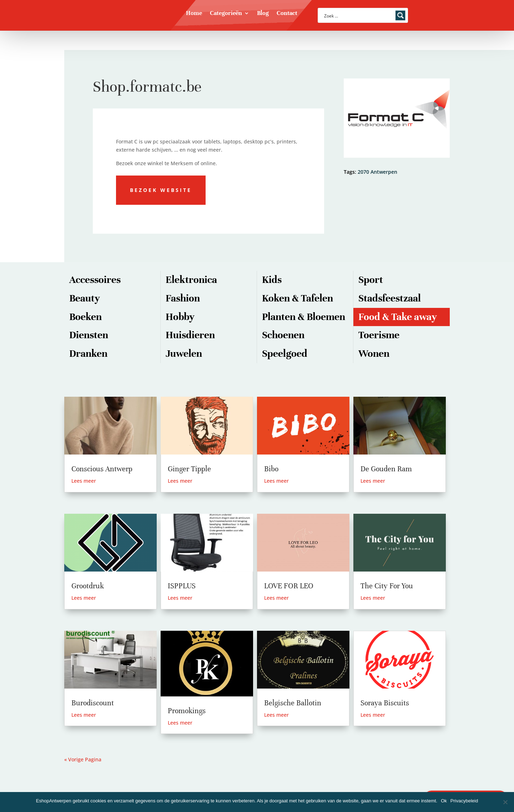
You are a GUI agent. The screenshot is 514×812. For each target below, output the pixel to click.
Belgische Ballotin (293, 703)
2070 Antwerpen (377, 172)
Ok (444, 801)
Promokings (187, 711)
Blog (263, 14)
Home (194, 14)
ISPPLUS (182, 586)
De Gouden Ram (386, 469)
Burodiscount (93, 703)
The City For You (387, 586)
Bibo (271, 469)
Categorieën (226, 14)
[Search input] (358, 15)
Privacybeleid (464, 801)
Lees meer (84, 481)
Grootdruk (88, 586)
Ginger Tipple (189, 469)
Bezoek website (161, 190)
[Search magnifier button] (400, 15)
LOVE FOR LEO (289, 586)
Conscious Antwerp (102, 469)
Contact (287, 14)
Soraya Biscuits (385, 703)
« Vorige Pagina (83, 759)
